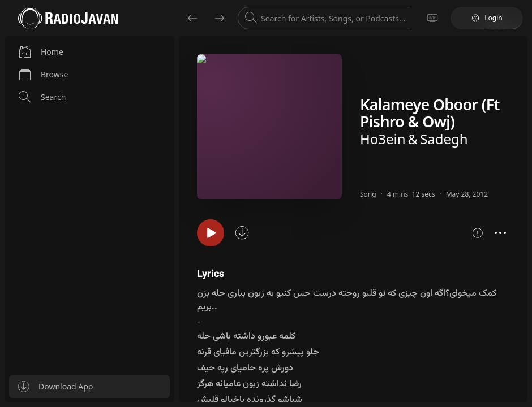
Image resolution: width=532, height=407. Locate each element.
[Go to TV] (432, 18)
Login (486, 18)
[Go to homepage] (68, 18)
